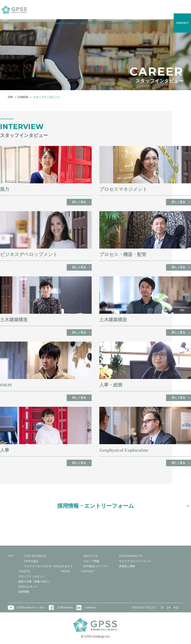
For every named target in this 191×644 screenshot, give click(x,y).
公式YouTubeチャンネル (31, 607)
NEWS (147, 10)
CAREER (134, 10)
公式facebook (65, 607)
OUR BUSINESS (66, 10)
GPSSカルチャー (28, 587)
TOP (10, 97)
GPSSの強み (31, 561)
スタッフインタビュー (32, 576)
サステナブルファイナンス (135, 561)
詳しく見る (79, 202)
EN (158, 10)
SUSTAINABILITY (112, 10)
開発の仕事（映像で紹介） (34, 582)
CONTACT (87, 571)
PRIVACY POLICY (144, 608)
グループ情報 (91, 561)
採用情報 (24, 592)
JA (162, 608)
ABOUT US (88, 10)
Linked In (90, 607)
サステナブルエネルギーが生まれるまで (48, 566)
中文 (166, 10)
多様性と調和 (127, 566)
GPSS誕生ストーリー (96, 566)
